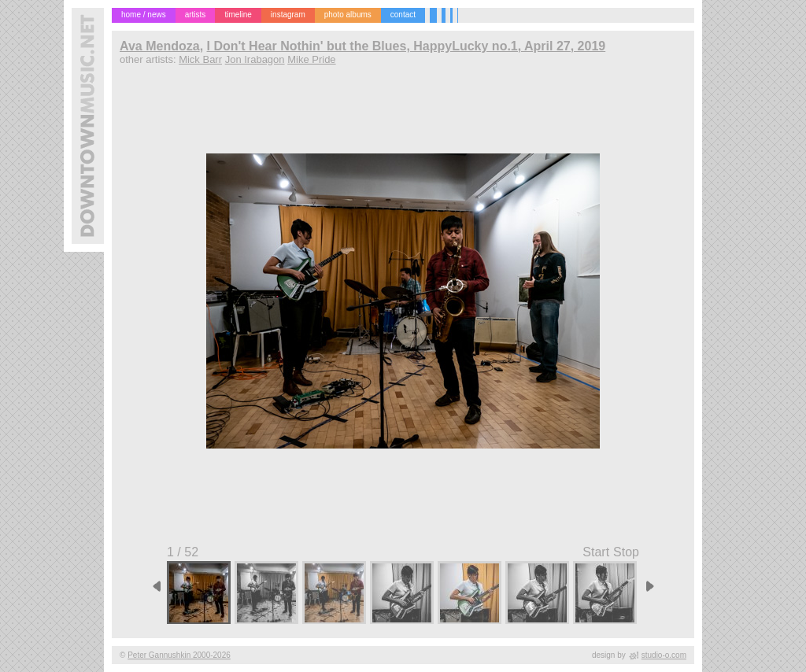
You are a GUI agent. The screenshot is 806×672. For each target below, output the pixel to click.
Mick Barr (200, 59)
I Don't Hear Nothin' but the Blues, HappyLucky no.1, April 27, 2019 (407, 46)
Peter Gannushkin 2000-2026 (179, 655)
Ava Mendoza (160, 46)
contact (403, 15)
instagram (288, 15)
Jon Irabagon (255, 59)
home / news (144, 15)
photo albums (348, 15)
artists (196, 15)
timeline (238, 15)
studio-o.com (664, 655)
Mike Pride (311, 59)
